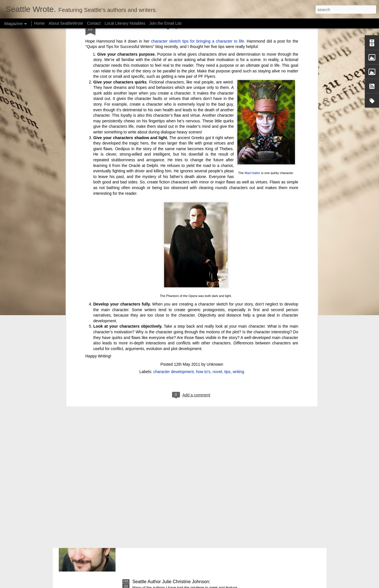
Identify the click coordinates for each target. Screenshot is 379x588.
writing (238, 230)
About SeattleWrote (66, 23)
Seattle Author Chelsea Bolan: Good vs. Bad (177, 453)
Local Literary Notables (125, 23)
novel (217, 230)
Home (39, 23)
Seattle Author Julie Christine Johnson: (171, 582)
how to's (203, 230)
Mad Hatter (252, 31)
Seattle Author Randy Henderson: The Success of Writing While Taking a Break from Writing (182, 520)
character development (173, 230)
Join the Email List (166, 23)
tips (227, 230)
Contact (94, 23)
